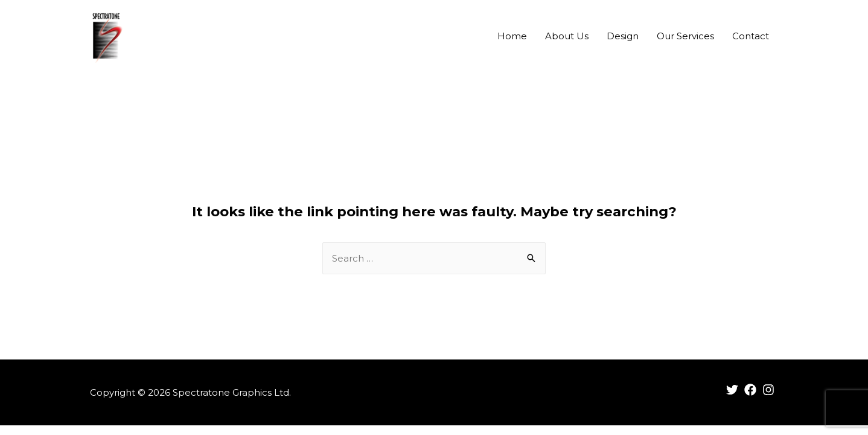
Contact (751, 36)
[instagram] (770, 390)
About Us (567, 36)
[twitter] (734, 390)
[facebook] (752, 390)
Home (512, 36)
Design (623, 36)
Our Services (685, 36)
